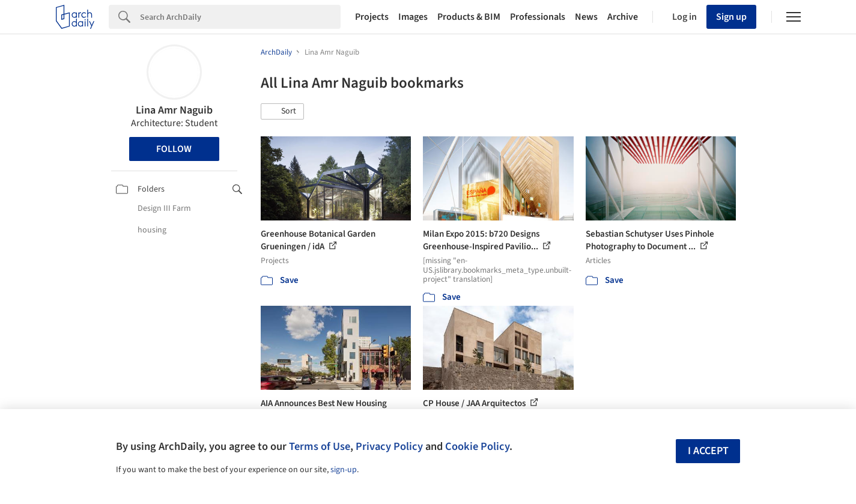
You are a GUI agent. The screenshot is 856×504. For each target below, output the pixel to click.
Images (413, 17)
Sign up (731, 17)
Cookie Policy (477, 446)
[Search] (240, 17)
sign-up (344, 470)
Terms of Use (320, 446)
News (586, 17)
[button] (282, 112)
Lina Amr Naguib (174, 110)
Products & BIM (469, 17)
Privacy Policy (389, 446)
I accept (708, 451)
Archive (623, 17)
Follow (174, 149)
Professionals (538, 17)
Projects (372, 17)
